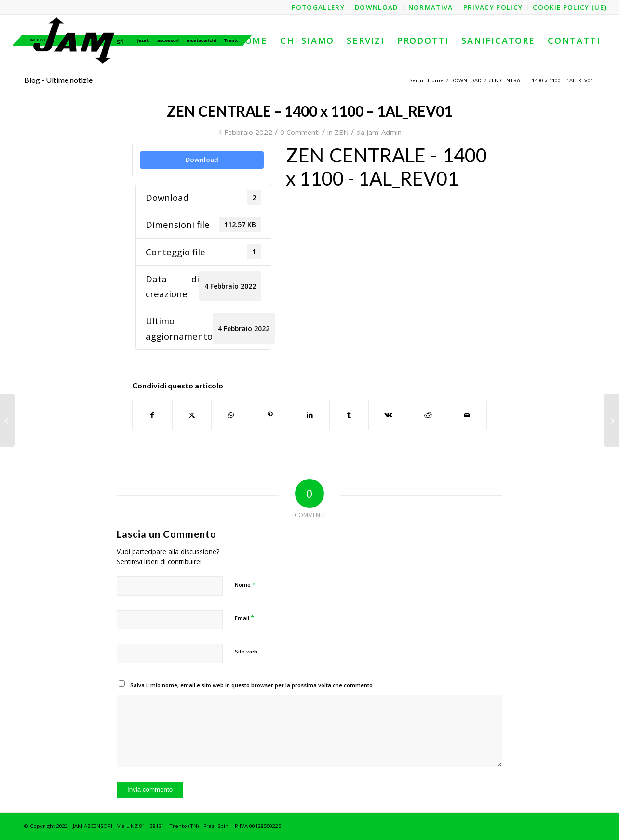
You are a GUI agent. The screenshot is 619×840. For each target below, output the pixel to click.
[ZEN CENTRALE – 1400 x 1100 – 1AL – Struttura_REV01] (7, 420)
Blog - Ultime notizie (58, 80)
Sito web (246, 651)
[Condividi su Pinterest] (271, 415)
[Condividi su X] (192, 415)
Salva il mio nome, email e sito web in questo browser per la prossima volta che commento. (252, 685)
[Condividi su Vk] (388, 415)
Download (202, 160)
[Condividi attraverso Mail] (467, 415)
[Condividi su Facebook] (152, 415)
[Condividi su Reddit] (428, 415)
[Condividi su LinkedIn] (310, 415)
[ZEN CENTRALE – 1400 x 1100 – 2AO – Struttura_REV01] (612, 420)
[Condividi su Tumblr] (349, 415)
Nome (245, 584)
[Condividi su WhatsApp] (231, 415)
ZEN (342, 132)
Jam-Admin (384, 132)
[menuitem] (318, 7)
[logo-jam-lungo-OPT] (133, 41)
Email (244, 618)
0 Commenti (300, 132)
